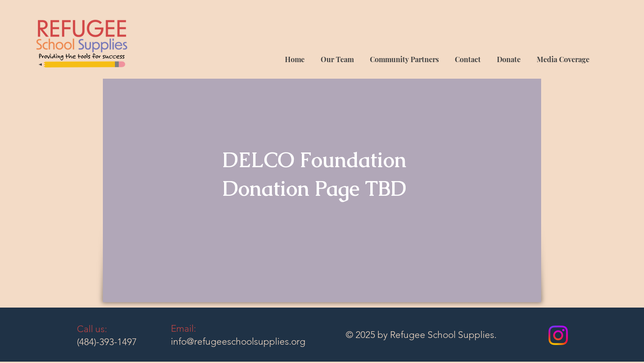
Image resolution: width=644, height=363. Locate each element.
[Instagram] (558, 335)
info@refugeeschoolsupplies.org (238, 341)
